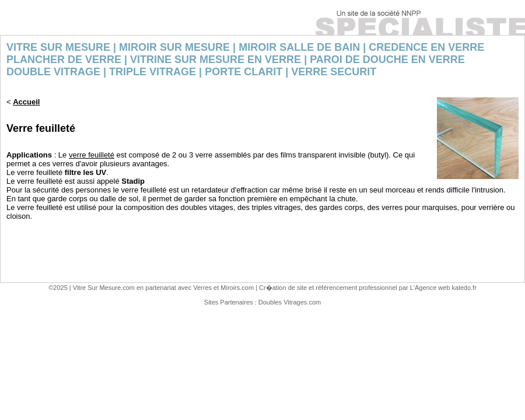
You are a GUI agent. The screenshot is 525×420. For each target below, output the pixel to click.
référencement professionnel (356, 288)
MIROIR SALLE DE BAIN (299, 47)
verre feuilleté (92, 155)
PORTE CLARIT (244, 72)
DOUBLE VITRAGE (53, 72)
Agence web (433, 288)
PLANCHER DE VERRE (64, 60)
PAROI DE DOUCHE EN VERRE (387, 60)
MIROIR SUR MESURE (174, 47)
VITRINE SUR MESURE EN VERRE (216, 60)
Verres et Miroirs (216, 288)
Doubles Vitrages (283, 302)
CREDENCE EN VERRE (426, 47)
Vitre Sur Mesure (97, 288)
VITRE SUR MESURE (58, 47)
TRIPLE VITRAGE (153, 72)
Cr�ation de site (283, 288)
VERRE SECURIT (334, 72)
